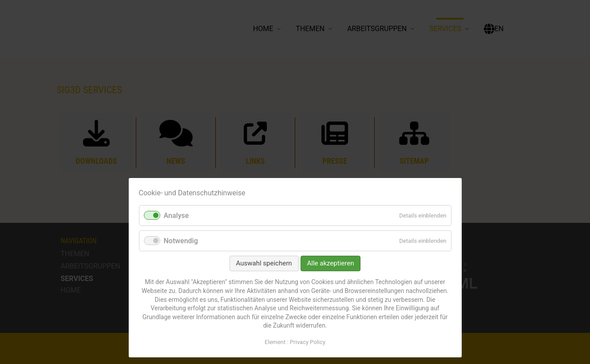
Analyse (176, 216)
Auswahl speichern (264, 263)
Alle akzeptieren (331, 263)
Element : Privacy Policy (295, 342)
